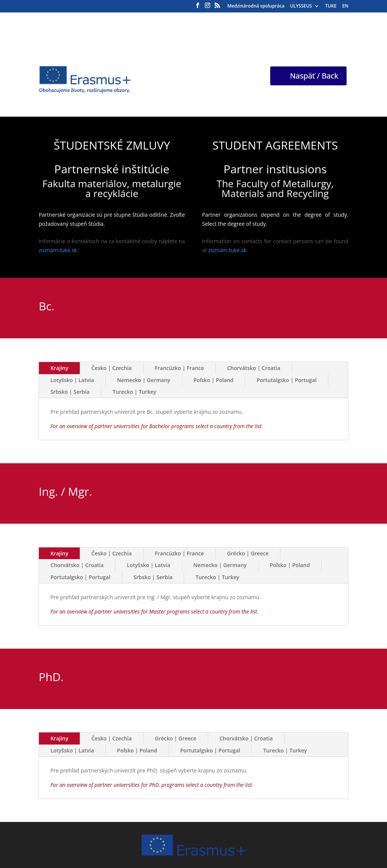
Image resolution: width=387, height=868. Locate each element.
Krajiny (59, 368)
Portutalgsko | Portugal (287, 380)
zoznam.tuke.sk (58, 250)
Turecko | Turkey (135, 392)
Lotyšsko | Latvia (72, 380)
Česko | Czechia (112, 368)
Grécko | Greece (248, 553)
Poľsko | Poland (214, 380)
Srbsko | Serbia (70, 392)
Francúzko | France (180, 368)
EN (345, 6)
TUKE (331, 6)
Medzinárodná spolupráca (256, 6)
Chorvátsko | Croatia (254, 368)
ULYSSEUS (301, 6)
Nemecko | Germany (144, 380)
